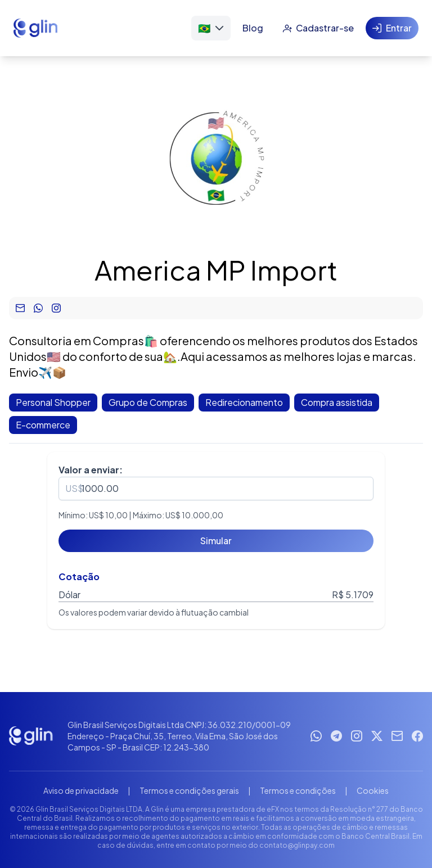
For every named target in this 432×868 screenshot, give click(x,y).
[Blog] (253, 28)
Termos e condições (298, 790)
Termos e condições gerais (189, 790)
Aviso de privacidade (81, 790)
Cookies (373, 790)
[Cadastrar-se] (318, 28)
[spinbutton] (216, 489)
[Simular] (216, 541)
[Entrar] (392, 28)
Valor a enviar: (91, 470)
